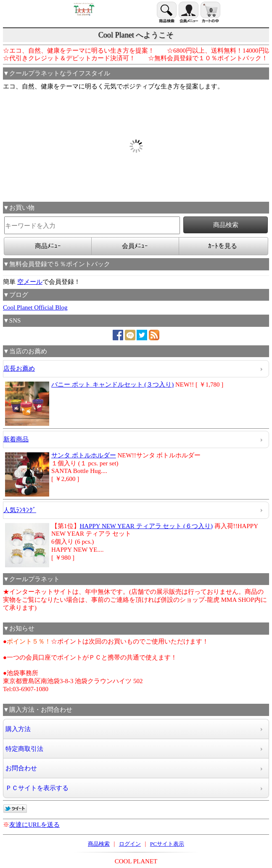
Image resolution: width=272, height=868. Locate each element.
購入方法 (18, 729)
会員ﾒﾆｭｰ (135, 246)
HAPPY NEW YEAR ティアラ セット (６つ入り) (147, 526)
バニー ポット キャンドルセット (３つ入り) (112, 385)
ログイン (130, 844)
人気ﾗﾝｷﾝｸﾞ (20, 510)
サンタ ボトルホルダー (84, 455)
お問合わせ (21, 768)
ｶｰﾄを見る (223, 246)
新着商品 (16, 439)
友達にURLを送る (34, 825)
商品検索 (99, 844)
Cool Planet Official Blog (35, 307)
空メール (30, 282)
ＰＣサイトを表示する (37, 788)
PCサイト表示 (167, 844)
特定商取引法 (24, 749)
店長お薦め (19, 369)
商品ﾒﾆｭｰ (48, 246)
